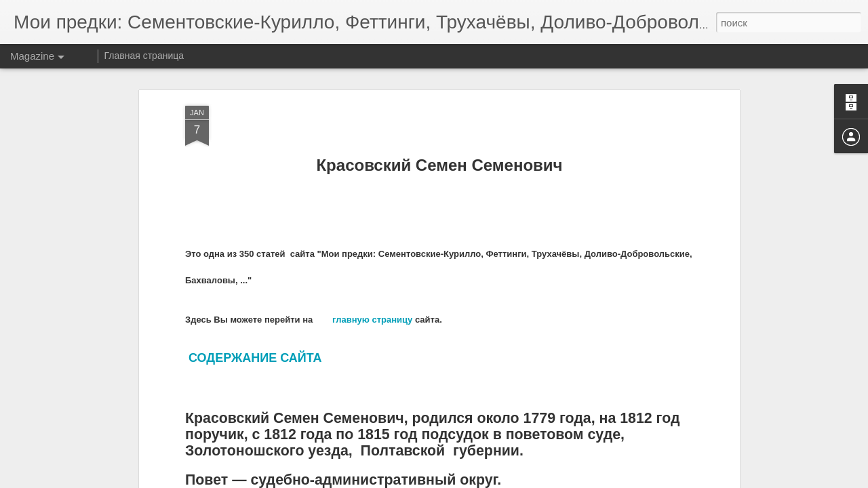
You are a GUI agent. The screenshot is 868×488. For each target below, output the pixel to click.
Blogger (476, 481)
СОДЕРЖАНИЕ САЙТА (255, 309)
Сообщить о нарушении (534, 481)
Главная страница (144, 56)
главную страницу (372, 271)
